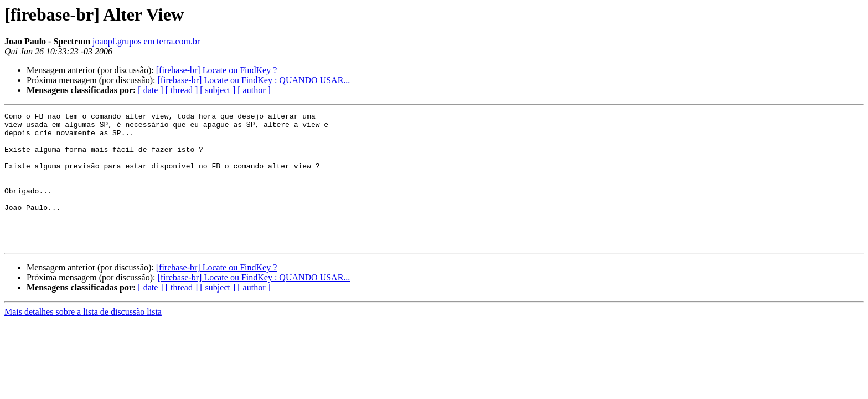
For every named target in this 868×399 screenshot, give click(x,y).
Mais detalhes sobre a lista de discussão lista (83, 338)
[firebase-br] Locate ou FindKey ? (217, 70)
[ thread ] (182, 90)
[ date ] (150, 90)
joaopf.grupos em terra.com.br (146, 41)
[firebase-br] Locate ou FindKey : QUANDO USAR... (254, 80)
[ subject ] (218, 90)
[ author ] (254, 90)
